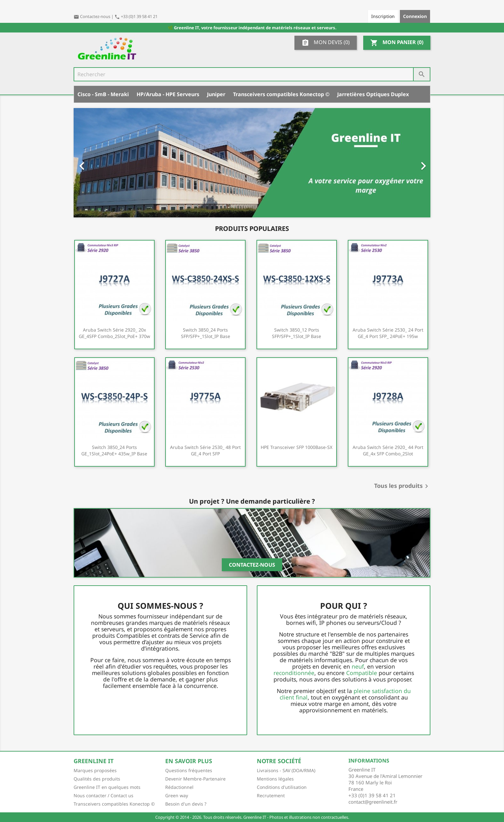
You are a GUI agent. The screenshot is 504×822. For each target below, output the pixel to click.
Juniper (216, 94)
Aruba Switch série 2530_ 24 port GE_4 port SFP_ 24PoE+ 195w (388, 333)
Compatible (362, 673)
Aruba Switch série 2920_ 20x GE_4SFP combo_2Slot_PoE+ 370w (114, 333)
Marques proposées (95, 770)
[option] (252, 163)
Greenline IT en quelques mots (107, 787)
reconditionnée (294, 673)
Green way (177, 795)
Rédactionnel (179, 787)
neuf (358, 666)
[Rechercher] (252, 74)
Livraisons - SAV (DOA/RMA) (286, 770)
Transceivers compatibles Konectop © (281, 94)
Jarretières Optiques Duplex (373, 94)
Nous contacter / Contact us (104, 795)
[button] (100, 163)
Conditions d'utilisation (282, 787)
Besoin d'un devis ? (186, 804)
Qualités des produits (97, 779)
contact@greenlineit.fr (373, 802)
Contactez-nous (92, 16)
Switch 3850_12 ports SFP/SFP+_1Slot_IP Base (297, 333)
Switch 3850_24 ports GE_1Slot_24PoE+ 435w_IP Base (114, 450)
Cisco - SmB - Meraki (103, 94)
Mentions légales (275, 779)
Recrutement (271, 795)
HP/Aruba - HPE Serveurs (168, 94)
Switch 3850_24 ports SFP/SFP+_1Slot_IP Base (206, 333)
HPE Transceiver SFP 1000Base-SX (297, 447)
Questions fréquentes (189, 770)
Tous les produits (402, 486)
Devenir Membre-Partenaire (195, 779)
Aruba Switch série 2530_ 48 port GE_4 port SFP (205, 450)
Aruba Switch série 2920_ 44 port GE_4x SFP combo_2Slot (388, 450)
